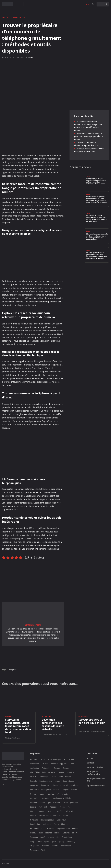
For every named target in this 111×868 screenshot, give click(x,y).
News (88, 176)
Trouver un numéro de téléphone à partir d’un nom (87, 144)
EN (88, 4)
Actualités (46, 716)
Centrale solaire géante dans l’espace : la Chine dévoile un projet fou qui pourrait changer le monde (97, 200)
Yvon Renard (10, 738)
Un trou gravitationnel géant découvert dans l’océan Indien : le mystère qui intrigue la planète (96, 255)
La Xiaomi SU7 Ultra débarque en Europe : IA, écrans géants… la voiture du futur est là (96, 218)
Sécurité (7, 18)
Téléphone (13, 670)
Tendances (19, 18)
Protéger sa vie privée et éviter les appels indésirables (89, 150)
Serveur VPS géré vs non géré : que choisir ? (92, 723)
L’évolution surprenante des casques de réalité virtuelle (53, 724)
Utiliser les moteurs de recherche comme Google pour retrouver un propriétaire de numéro (88, 126)
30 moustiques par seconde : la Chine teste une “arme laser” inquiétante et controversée (97, 237)
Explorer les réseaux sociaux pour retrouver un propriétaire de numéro (89, 136)
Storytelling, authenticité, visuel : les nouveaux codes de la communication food (18, 726)
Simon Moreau (26, 57)
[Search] (107, 4)
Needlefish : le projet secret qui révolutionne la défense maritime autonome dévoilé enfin (96, 181)
